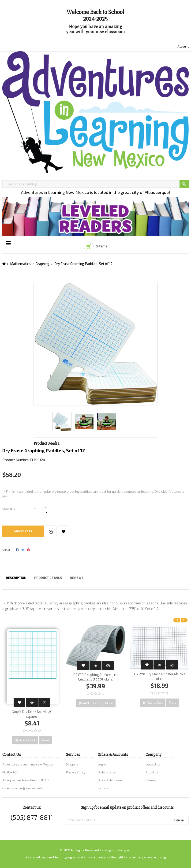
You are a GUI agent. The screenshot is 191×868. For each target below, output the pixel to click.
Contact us (153, 764)
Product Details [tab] (48, 578)
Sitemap (151, 780)
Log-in (102, 764)
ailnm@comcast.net (29, 788)
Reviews (77, 578)
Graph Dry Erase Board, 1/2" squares (32, 714)
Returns (103, 788)
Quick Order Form (110, 780)
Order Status (107, 772)
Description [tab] (16, 578)
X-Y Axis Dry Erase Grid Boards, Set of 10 (159, 677)
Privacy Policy (76, 772)
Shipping (72, 764)
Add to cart (23, 531)
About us (152, 772)
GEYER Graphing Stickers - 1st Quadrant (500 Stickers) (96, 677)
